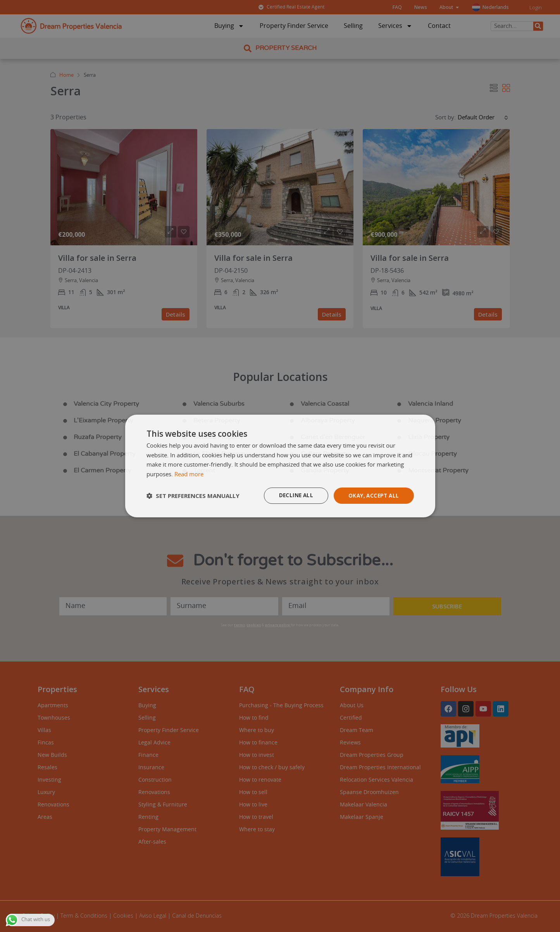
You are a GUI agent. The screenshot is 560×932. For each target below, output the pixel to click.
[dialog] (280, 466)
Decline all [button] (293, 495)
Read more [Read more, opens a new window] (189, 474)
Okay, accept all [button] (372, 495)
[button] (193, 496)
